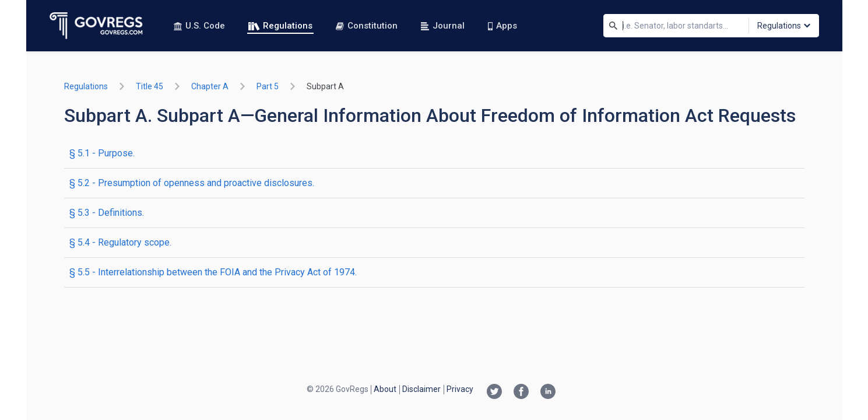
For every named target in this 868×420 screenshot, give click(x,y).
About (385, 389)
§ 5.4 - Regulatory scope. (120, 242)
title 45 (150, 86)
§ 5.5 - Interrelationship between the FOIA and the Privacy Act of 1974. (213, 272)
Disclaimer (421, 389)
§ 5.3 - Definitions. (107, 213)
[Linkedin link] (548, 393)
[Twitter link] (494, 393)
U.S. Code (199, 26)
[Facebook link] (521, 393)
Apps (502, 26)
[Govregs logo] (96, 26)
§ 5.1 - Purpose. (102, 153)
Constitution (367, 26)
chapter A (210, 86)
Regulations (280, 26)
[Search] (613, 26)
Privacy (460, 389)
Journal (443, 26)
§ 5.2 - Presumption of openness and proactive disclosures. (192, 183)
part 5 (268, 86)
